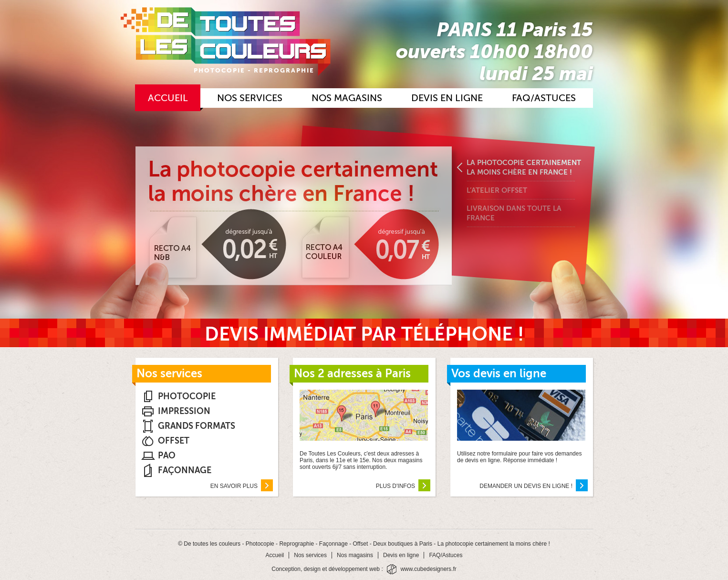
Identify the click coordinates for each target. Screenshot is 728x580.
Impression (184, 411)
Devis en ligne (447, 98)
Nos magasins (347, 98)
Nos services (250, 98)
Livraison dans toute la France (514, 213)
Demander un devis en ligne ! (534, 487)
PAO (167, 456)
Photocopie (187, 396)
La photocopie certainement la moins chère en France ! (524, 167)
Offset (174, 441)
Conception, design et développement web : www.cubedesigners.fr (364, 569)
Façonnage (185, 470)
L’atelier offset (497, 190)
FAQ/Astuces (544, 98)
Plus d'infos (403, 487)
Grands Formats (197, 426)
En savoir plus (242, 487)
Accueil (168, 98)
